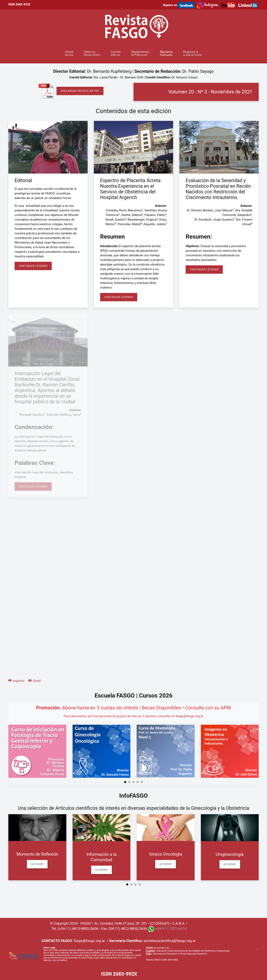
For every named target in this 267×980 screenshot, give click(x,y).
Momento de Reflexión (37, 854)
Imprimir (17, 681)
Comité (116, 53)
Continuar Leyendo (33, 266)
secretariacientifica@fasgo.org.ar (169, 941)
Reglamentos (140, 53)
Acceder (37, 864)
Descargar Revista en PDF (80, 91)
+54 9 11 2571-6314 (171, 929)
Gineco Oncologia (166, 854)
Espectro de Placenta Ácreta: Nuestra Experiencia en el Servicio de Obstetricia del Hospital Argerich (131, 189)
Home (69, 53)
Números (166, 53)
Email (35, 681)
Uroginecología (230, 854)
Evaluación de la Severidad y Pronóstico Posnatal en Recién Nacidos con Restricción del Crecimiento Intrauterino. (218, 189)
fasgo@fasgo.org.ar (190, 716)
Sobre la (92, 53)
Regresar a (193, 53)
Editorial (23, 181)
